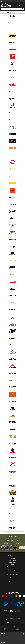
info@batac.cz (14, 622)
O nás (13, 565)
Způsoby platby (13, 559)
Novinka (3, 637)
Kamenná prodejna (13, 571)
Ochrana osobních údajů (12, 585)
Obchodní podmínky (13, 563)
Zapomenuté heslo (13, 589)
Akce (2, 640)
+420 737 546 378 (14, 619)
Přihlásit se (12, 1)
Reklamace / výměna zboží (13, 567)
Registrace (12, 578)
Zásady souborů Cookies (13, 587)
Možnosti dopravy (12, 561)
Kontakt (13, 569)
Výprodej (3, 643)
